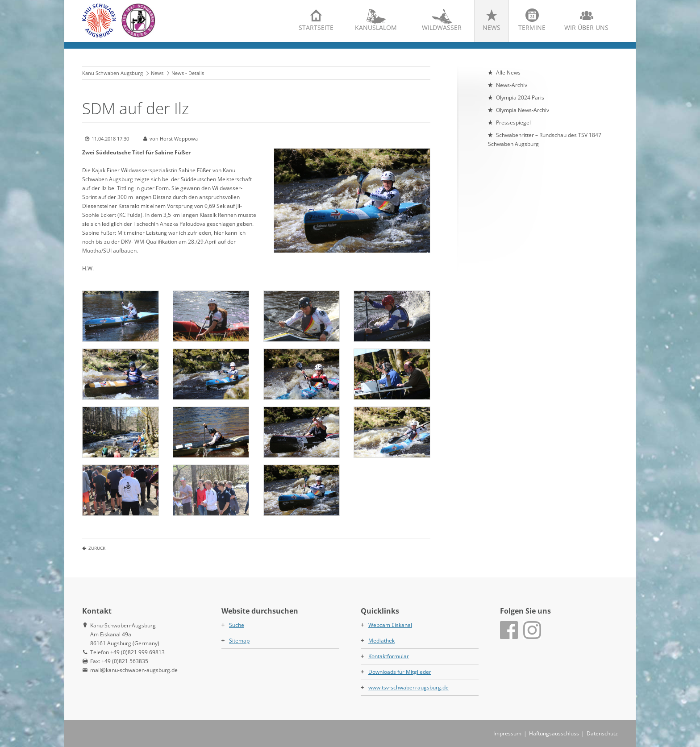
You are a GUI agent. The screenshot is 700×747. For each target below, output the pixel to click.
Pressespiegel (513, 122)
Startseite (316, 27)
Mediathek (381, 641)
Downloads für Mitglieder (400, 672)
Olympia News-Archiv (523, 110)
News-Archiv (512, 85)
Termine (532, 27)
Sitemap (239, 641)
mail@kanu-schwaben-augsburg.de (134, 670)
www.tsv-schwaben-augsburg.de (408, 687)
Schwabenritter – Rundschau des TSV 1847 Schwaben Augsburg (545, 139)
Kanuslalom (376, 27)
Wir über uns (586, 27)
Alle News (508, 73)
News (492, 27)
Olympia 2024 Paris (520, 98)
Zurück (97, 548)
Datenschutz (602, 733)
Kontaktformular (389, 656)
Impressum (507, 733)
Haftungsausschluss (554, 733)
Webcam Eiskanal (390, 625)
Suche (237, 625)
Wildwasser (442, 27)
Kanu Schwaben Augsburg (112, 73)
